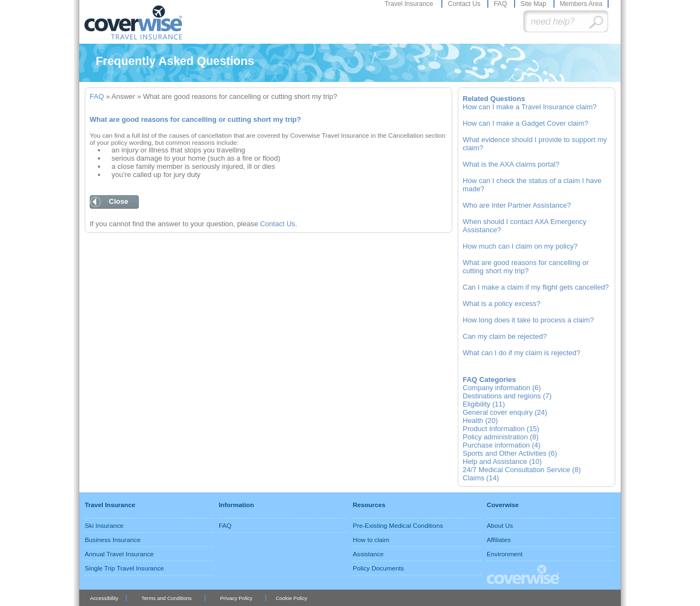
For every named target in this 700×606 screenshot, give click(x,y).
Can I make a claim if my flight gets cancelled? (536, 287)
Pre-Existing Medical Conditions (398, 525)
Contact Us (465, 4)
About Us (500, 525)
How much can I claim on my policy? (520, 246)
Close (118, 201)
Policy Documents (378, 568)
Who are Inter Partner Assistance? (517, 205)
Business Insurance (113, 540)
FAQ (501, 4)
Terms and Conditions (167, 598)
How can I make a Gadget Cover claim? (526, 123)
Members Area (581, 4)
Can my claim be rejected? (505, 336)
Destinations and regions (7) (507, 396)
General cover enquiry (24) (505, 412)
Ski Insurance (104, 525)
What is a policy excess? (501, 304)
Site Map (534, 4)
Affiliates (499, 540)
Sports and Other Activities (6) (510, 453)
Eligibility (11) (484, 404)
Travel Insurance (410, 4)
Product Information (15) (501, 429)
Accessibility (104, 598)
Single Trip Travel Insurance (124, 568)
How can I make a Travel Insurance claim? (530, 107)
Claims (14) (481, 478)
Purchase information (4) (501, 445)
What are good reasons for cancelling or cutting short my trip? (526, 267)
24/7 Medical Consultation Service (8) (522, 470)
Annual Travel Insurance (119, 554)
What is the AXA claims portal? (511, 164)
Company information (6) (502, 388)
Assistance (368, 554)
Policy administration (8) (501, 437)
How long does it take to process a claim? (528, 320)
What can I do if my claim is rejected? (521, 353)
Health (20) (480, 420)
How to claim (371, 540)
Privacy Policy (237, 598)
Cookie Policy (291, 598)
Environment (505, 554)
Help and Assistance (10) (502, 461)
